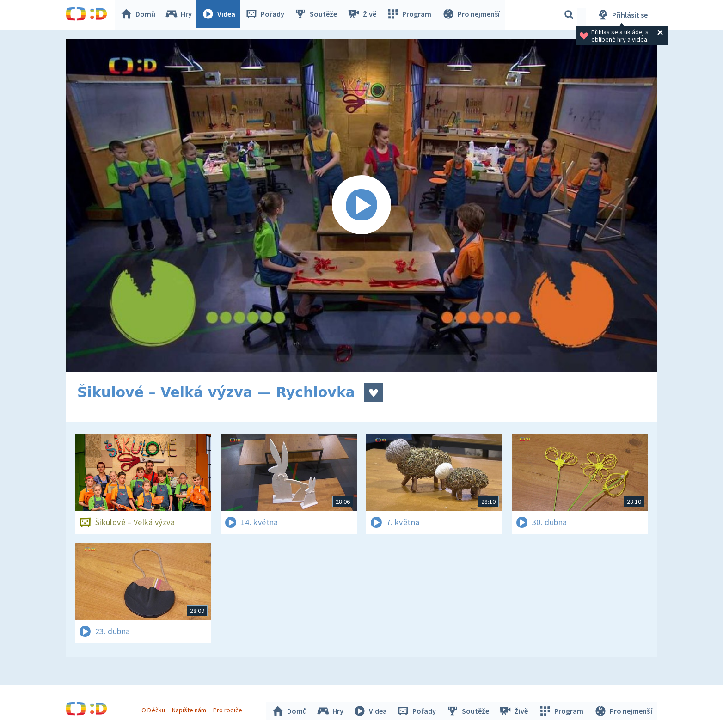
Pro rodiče (229, 709)
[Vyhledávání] (569, 15)
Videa (221, 15)
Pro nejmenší (472, 15)
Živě (364, 15)
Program (411, 15)
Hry (181, 15)
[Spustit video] (361, 205)
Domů (140, 15)
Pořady (267, 15)
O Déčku (154, 709)
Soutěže (318, 15)
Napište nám (190, 709)
